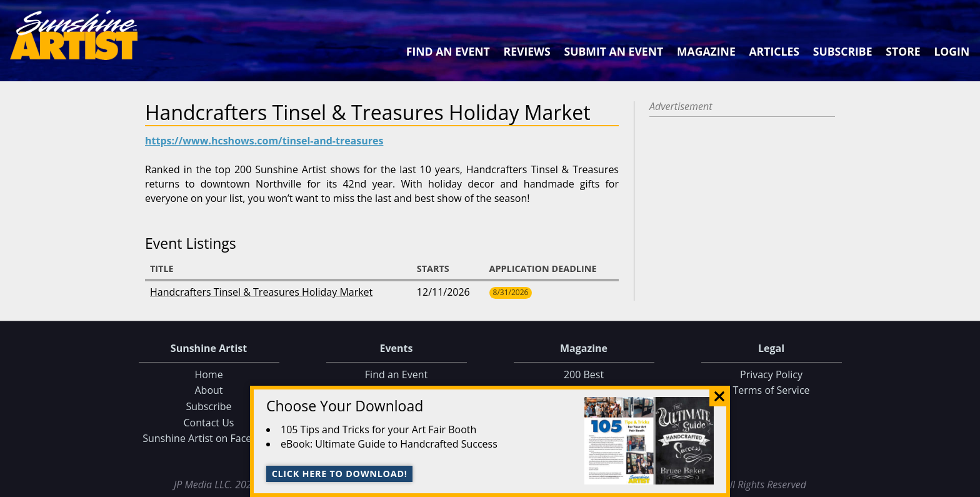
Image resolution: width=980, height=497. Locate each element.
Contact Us (209, 423)
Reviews (527, 51)
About (208, 391)
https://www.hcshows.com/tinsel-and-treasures (264, 141)
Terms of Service (771, 391)
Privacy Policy (771, 374)
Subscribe (843, 51)
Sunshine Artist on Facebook (209, 438)
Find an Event (448, 51)
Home (208, 374)
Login (952, 51)
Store (903, 51)
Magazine (706, 51)
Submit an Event (614, 51)
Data (965, 485)
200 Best (584, 374)
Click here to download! (340, 474)
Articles (774, 51)
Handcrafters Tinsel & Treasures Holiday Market (261, 292)
